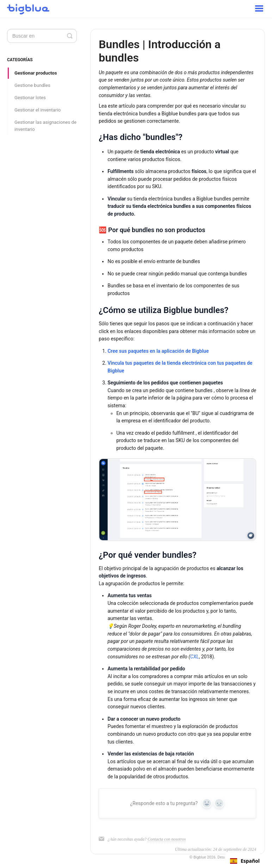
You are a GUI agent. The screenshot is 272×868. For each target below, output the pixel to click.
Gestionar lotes (30, 98)
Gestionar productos (36, 73)
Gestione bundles (32, 85)
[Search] (42, 36)
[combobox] (245, 861)
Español (245, 861)
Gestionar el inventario (38, 110)
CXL (195, 657)
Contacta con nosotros (167, 839)
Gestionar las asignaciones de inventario (45, 126)
